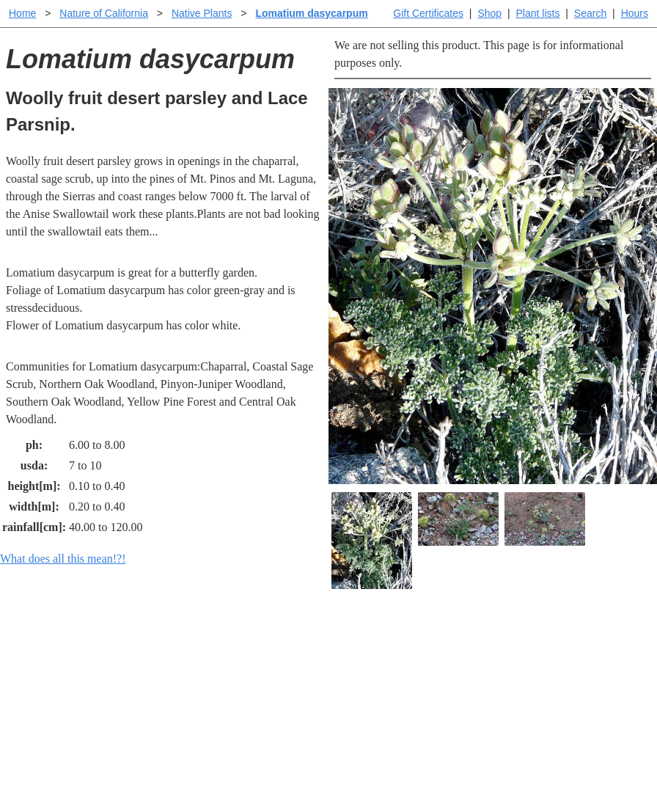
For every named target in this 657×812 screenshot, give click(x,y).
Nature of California (104, 13)
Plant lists (538, 13)
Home (22, 13)
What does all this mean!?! (63, 559)
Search (590, 13)
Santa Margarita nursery (549, 666)
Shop (489, 13)
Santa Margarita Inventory (555, 642)
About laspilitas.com (541, 689)
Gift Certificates (428, 13)
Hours (635, 13)
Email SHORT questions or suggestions (240, 765)
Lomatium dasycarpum (311, 13)
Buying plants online (380, 666)
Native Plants (202, 13)
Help (343, 642)
